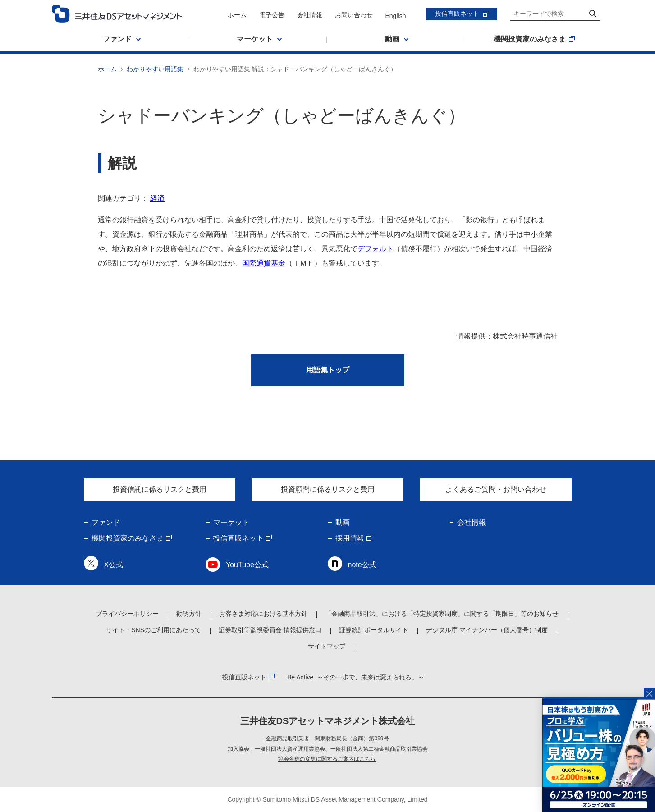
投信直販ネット (457, 14)
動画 (343, 522)
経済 (157, 198)
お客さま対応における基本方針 (263, 614)
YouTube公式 (247, 565)
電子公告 (272, 15)
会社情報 (310, 15)
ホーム (237, 15)
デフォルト (376, 249)
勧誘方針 (189, 614)
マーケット (231, 522)
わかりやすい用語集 (155, 69)
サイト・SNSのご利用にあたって (153, 630)
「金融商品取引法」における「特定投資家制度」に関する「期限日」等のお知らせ (442, 614)
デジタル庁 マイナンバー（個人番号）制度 (487, 630)
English (396, 16)
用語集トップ (328, 370)
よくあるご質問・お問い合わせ (496, 489)
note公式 (362, 565)
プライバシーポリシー (127, 614)
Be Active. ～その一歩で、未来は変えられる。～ (356, 677)
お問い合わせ (354, 15)
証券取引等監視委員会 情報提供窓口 (270, 630)
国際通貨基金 (264, 263)
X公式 (114, 565)
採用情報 (350, 538)
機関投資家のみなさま (128, 538)
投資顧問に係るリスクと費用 (328, 489)
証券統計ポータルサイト (374, 630)
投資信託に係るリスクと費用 (160, 489)
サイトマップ (327, 646)
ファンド (106, 522)
